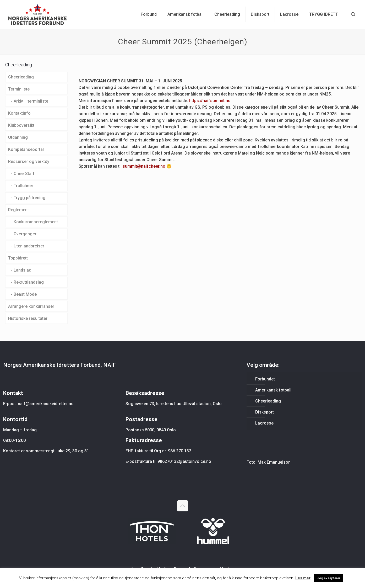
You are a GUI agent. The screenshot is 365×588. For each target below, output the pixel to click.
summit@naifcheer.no (144, 166)
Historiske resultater (28, 318)
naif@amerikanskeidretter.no (46, 404)
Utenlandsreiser (29, 246)
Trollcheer (23, 186)
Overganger (25, 234)
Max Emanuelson (274, 462)
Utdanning (18, 137)
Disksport (265, 412)
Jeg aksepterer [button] (329, 578)
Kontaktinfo (19, 113)
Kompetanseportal (26, 149)
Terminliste (19, 89)
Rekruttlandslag (29, 282)
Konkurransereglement (36, 222)
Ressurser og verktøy (29, 161)
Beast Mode (25, 294)
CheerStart (24, 174)
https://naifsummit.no (210, 101)
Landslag (23, 270)
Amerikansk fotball (273, 390)
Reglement (18, 210)
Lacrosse (264, 423)
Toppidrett (18, 258)
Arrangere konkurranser (31, 306)
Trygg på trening (29, 198)
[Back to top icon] (183, 506)
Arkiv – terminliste (31, 101)
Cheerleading (21, 77)
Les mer (303, 578)
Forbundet (265, 379)
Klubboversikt (21, 125)
